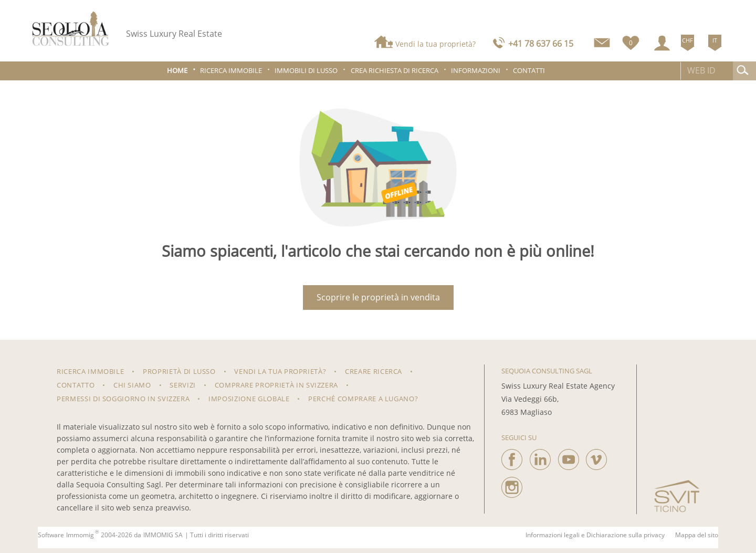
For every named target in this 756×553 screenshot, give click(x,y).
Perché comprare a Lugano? (363, 399)
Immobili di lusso (306, 71)
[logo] (71, 29)
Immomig (80, 535)
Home (177, 71)
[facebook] (512, 457)
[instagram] (512, 485)
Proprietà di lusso (179, 371)
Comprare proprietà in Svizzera (277, 385)
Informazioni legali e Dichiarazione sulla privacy (595, 535)
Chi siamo (132, 385)
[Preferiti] (631, 41)
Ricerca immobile (231, 71)
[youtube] (569, 457)
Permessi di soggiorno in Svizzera (123, 399)
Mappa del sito (697, 535)
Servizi (183, 385)
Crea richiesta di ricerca (395, 71)
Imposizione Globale (249, 399)
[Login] (662, 43)
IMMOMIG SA (163, 535)
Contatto (76, 385)
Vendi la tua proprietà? (435, 44)
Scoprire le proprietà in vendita (378, 297)
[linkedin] (540, 457)
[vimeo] (596, 457)
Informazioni (476, 71)
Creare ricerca (374, 371)
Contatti (529, 71)
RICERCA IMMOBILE (90, 371)
